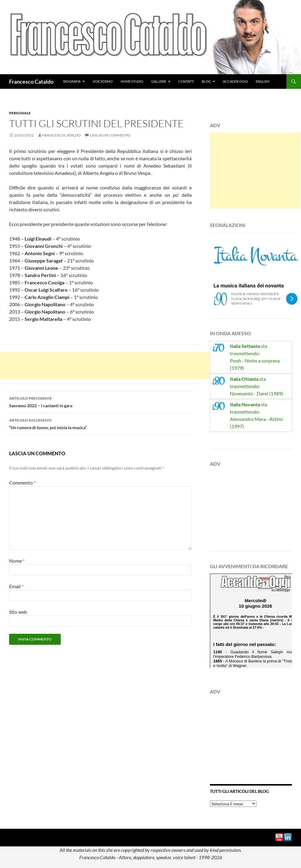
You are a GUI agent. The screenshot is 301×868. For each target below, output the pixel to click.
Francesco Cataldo (31, 82)
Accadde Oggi (235, 81)
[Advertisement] (111, 366)
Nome (17, 561)
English (263, 81)
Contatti (186, 81)
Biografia (72, 81)
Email (16, 586)
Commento (22, 483)
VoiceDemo (103, 81)
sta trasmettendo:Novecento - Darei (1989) (257, 386)
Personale (20, 113)
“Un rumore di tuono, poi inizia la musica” (100, 423)
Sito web (18, 612)
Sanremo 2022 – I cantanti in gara (100, 401)
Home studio (132, 81)
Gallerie (159, 81)
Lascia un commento (110, 135)
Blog (206, 81)
